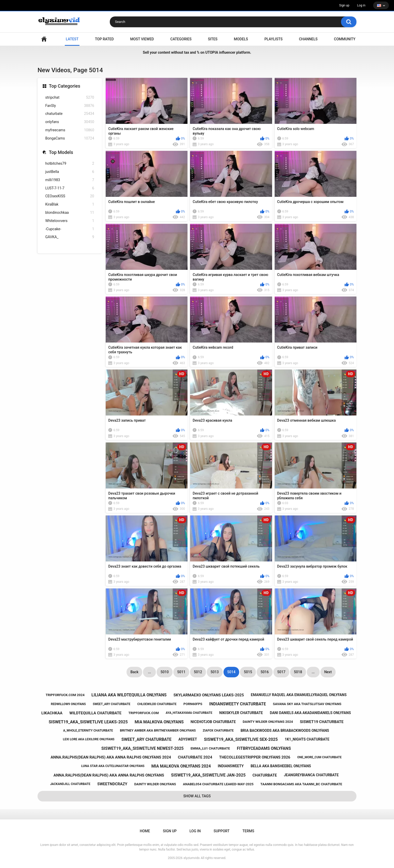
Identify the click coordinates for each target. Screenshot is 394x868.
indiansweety (231, 766)
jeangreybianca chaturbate (311, 775)
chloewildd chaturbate (157, 704)
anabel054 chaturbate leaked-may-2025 (218, 784)
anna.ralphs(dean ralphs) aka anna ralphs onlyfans (109, 775)
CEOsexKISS (70, 196)
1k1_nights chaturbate (307, 739)
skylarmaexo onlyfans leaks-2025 (209, 695)
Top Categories (65, 86)
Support (221, 831)
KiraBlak (70, 204)
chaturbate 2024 (195, 757)
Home (44, 39)
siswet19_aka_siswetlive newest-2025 (142, 748)
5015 (248, 672)
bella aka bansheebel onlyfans (281, 766)
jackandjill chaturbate (70, 784)
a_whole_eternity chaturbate (88, 731)
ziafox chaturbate (218, 731)
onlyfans (70, 122)
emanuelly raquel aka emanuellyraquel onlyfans (299, 695)
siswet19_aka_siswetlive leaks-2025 (88, 722)
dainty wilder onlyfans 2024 (268, 722)
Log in (361, 5)
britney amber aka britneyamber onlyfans (158, 730)
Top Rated (104, 39)
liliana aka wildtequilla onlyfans (129, 695)
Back (134, 672)
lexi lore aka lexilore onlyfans (89, 739)
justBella (70, 172)
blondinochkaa (70, 213)
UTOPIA (212, 52)
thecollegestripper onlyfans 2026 (255, 757)
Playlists (274, 39)
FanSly (70, 106)
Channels (308, 39)
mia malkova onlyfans (159, 722)
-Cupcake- (70, 229)
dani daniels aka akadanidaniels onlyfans (310, 713)
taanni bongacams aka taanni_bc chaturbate (301, 784)
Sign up (344, 5)
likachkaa (52, 713)
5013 (215, 672)
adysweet (188, 739)
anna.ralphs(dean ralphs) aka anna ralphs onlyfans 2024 (111, 757)
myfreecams (70, 130)
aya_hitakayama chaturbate (189, 713)
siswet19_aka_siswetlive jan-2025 (208, 775)
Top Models (61, 152)
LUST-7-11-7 (70, 188)
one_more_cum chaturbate (320, 757)
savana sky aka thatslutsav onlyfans (307, 704)
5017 (281, 672)
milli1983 (70, 180)
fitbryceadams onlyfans (264, 748)
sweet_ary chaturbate (112, 704)
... (149, 672)
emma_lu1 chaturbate (210, 748)
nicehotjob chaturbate (213, 722)
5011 (181, 672)
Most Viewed (142, 39)
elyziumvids (192, 858)
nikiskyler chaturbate (241, 713)
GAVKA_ (70, 237)
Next (328, 672)
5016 (265, 672)
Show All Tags (197, 796)
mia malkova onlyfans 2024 (181, 766)
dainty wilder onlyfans (155, 784)
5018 (298, 672)
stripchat (70, 98)
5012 (198, 672)
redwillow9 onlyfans (68, 704)
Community (345, 39)
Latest (72, 39)
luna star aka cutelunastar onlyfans (113, 766)
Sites (213, 39)
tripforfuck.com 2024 (65, 695)
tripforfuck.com (144, 713)
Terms (248, 831)
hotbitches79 (70, 164)
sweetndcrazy (112, 784)
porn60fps (193, 704)
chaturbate (70, 114)
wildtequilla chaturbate (95, 713)
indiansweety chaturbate (238, 704)
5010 (165, 672)
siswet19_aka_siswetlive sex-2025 (241, 739)
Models (241, 39)
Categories (181, 39)
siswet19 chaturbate (322, 722)
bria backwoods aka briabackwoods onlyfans (285, 731)
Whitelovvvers (70, 221)
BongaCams (70, 138)
